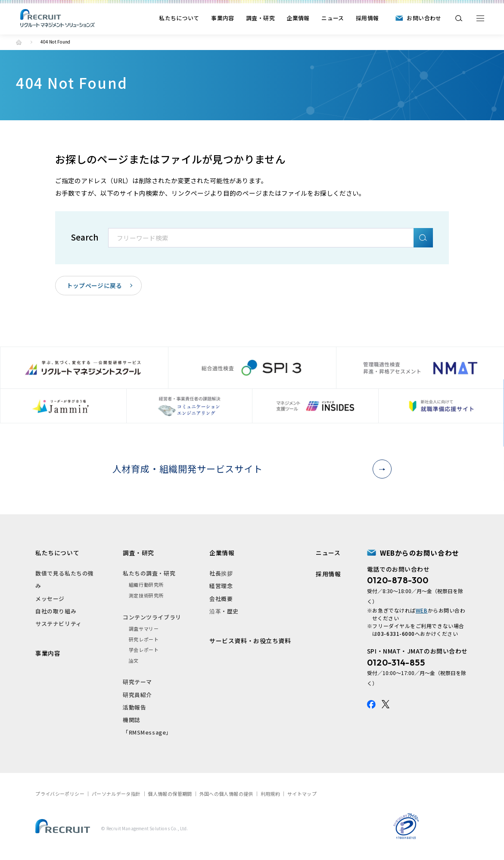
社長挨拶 (221, 573)
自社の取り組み (56, 611)
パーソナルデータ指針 (116, 794)
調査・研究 (260, 18)
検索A (423, 238)
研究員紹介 (137, 695)
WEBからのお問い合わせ (420, 553)
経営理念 (221, 586)
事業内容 (222, 18)
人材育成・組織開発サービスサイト (249, 469)
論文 (134, 660)
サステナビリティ (58, 624)
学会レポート (144, 650)
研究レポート (144, 639)
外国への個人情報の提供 (226, 794)
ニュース (333, 18)
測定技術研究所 (146, 595)
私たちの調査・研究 (149, 573)
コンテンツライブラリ (152, 617)
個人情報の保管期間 (170, 794)
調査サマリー (144, 629)
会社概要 (221, 599)
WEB (422, 610)
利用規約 (270, 794)
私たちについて (179, 18)
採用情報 (367, 18)
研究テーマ (137, 682)
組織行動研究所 (146, 585)
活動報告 (134, 707)
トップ (19, 42)
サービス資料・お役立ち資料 (250, 641)
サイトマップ (302, 794)
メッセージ (50, 599)
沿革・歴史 (224, 611)
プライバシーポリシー (60, 794)
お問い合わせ (424, 18)
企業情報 (298, 18)
